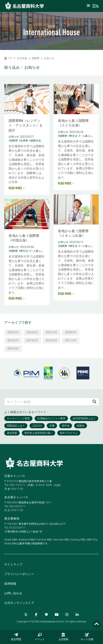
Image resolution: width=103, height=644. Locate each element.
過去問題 (16, 637)
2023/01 (13, 332)
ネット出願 (87, 637)
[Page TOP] (97, 624)
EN (88, 6)
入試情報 (63, 637)
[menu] (96, 6)
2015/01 (13, 340)
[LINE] (46, 615)
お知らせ (49, 58)
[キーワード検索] (47, 402)
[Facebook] (36, 615)
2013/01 (51, 340)
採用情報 (10, 584)
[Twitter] (26, 615)
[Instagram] (67, 615)
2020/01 (71, 332)
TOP (8, 58)
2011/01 (71, 340)
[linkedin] (77, 615)
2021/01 (51, 332)
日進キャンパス (15, 476)
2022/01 (32, 332)
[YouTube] (57, 615)
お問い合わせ (13, 593)
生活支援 (22, 58)
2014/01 (32, 340)
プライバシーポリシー (19, 574)
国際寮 (35, 58)
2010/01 (13, 348)
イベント (40, 637)
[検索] (94, 402)
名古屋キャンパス (16, 497)
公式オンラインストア (19, 603)
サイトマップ (13, 564)
